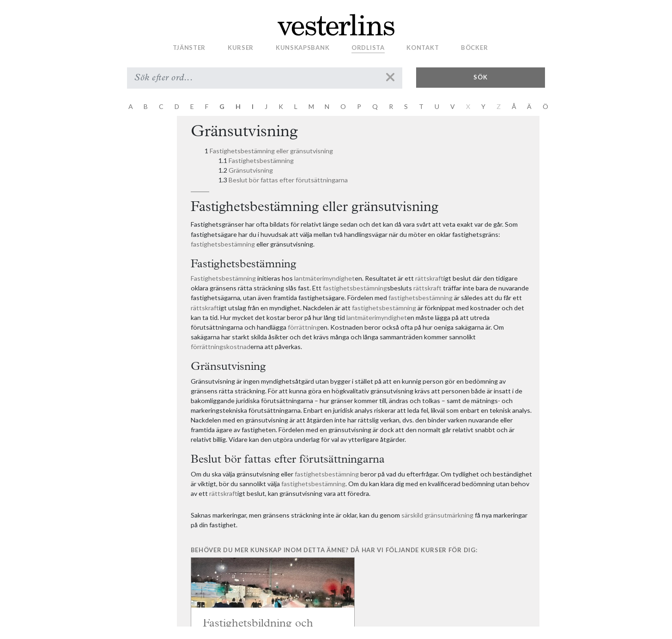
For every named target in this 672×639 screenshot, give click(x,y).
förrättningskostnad (221, 347)
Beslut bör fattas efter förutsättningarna (288, 180)
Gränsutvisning (251, 170)
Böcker (474, 48)
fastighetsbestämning (223, 244)
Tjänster (189, 48)
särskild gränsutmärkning (437, 515)
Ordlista (368, 48)
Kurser (241, 48)
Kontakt (423, 48)
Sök (480, 77)
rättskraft (429, 278)
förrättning (304, 327)
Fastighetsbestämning (261, 160)
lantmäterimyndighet (324, 278)
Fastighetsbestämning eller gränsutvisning (271, 151)
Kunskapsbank (303, 48)
